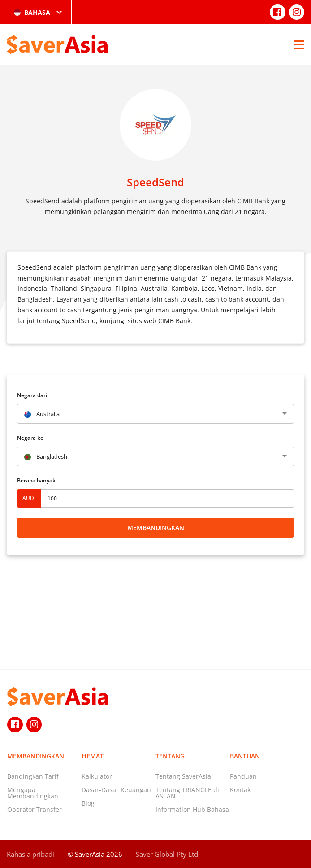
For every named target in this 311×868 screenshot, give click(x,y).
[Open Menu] (299, 44)
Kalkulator (97, 776)
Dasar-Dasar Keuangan (116, 790)
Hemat (93, 756)
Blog (88, 803)
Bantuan (245, 756)
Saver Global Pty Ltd (167, 854)
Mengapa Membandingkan (33, 793)
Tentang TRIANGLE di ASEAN (187, 793)
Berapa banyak (36, 480)
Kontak (240, 790)
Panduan (243, 776)
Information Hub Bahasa (192, 809)
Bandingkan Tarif (33, 776)
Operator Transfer (35, 809)
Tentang (170, 756)
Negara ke (30, 438)
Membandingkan (156, 528)
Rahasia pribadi (30, 854)
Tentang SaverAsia (183, 776)
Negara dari (32, 395)
